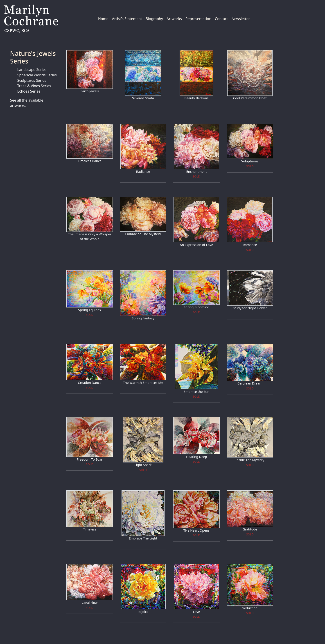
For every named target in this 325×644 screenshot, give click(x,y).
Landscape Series (32, 70)
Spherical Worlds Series (37, 75)
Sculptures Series (32, 80)
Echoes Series (29, 91)
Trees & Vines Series (34, 86)
